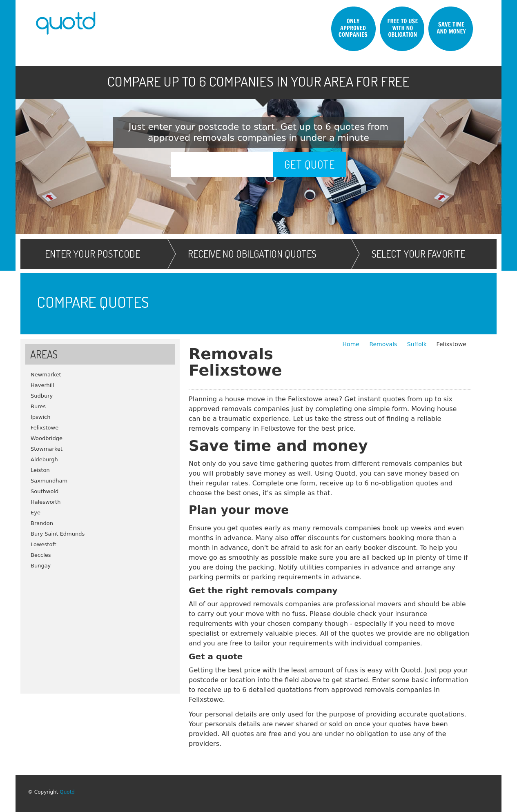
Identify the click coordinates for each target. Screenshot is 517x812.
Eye (36, 513)
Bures (38, 406)
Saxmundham (49, 481)
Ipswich (41, 417)
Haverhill (42, 385)
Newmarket (46, 375)
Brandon (42, 523)
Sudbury (42, 396)
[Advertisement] (100, 628)
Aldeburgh (44, 459)
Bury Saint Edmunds (58, 534)
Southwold (45, 491)
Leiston (40, 470)
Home (352, 344)
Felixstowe (45, 428)
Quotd (67, 792)
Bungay (41, 566)
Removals (384, 344)
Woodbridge (47, 438)
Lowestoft (43, 544)
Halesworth (46, 502)
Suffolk (417, 344)
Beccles (41, 555)
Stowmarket (47, 449)
